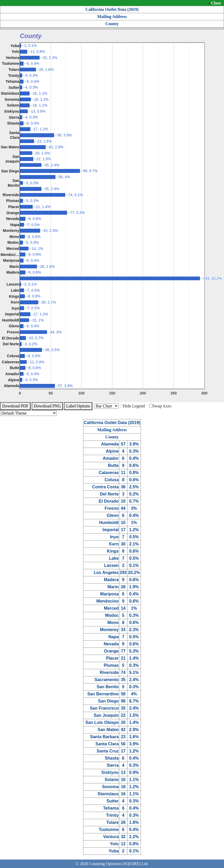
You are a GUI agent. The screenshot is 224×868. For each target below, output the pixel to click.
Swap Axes (160, 406)
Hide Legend (132, 406)
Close (216, 3)
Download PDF (15, 406)
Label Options (78, 406)
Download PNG (47, 406)
